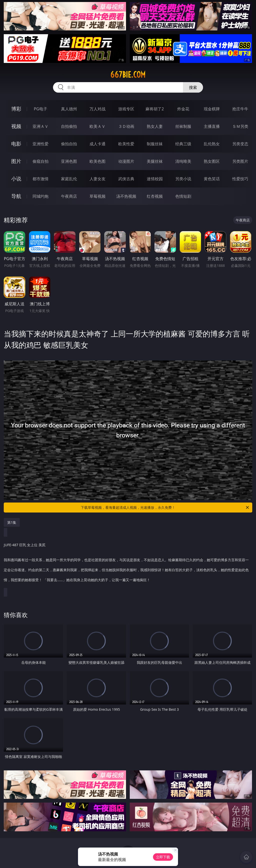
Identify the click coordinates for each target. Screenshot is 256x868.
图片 (16, 161)
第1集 (12, 522)
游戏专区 (126, 109)
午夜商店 (69, 196)
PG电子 (40, 109)
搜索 (193, 87)
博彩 (16, 109)
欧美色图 (97, 161)
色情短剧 (183, 196)
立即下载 (163, 857)
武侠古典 (126, 179)
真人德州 (69, 109)
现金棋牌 (212, 109)
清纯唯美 (183, 161)
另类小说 (183, 179)
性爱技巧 (240, 179)
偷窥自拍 (40, 161)
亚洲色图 (69, 161)
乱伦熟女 (212, 144)
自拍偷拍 (69, 126)
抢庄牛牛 (240, 109)
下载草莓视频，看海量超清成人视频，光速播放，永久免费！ (165, 508)
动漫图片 (126, 161)
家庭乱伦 (69, 179)
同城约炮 (40, 196)
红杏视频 (155, 196)
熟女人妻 (155, 126)
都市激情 (40, 179)
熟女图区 (212, 161)
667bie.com (128, 75)
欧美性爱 (126, 144)
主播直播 (212, 126)
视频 (16, 126)
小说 (16, 179)
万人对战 (97, 109)
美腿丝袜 (155, 161)
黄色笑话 (212, 179)
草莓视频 (97, 196)
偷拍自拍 (69, 144)
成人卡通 (97, 144)
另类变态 (240, 144)
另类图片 (240, 161)
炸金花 (183, 109)
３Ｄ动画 (126, 126)
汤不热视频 (126, 196)
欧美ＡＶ (97, 126)
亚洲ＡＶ (40, 126)
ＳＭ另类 (240, 126)
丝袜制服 (183, 126)
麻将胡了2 (155, 109)
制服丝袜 (155, 144)
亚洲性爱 (40, 144)
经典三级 (183, 144)
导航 (16, 196)
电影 (16, 144)
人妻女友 (97, 179)
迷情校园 (155, 179)
